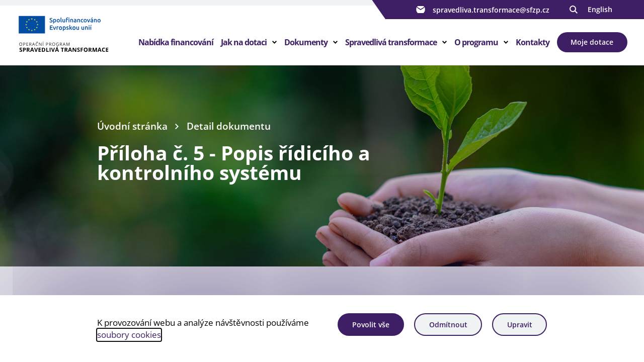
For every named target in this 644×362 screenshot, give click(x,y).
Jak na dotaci (244, 42)
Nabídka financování (176, 42)
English (600, 9)
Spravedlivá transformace (391, 42)
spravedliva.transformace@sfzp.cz (481, 10)
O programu (476, 42)
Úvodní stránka (132, 126)
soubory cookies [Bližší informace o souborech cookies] (129, 335)
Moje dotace (592, 42)
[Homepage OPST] (77, 36)
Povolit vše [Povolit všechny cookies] (371, 325)
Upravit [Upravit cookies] (520, 325)
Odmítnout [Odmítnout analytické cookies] (448, 325)
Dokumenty (306, 42)
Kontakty (533, 42)
